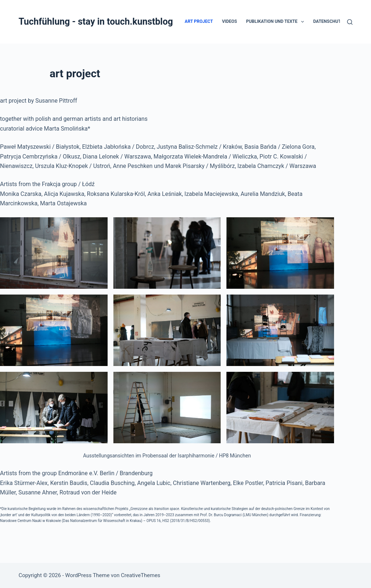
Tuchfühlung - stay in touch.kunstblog (96, 22)
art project (199, 21)
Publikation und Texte (276, 22)
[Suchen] (350, 22)
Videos (230, 21)
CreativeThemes (141, 575)
